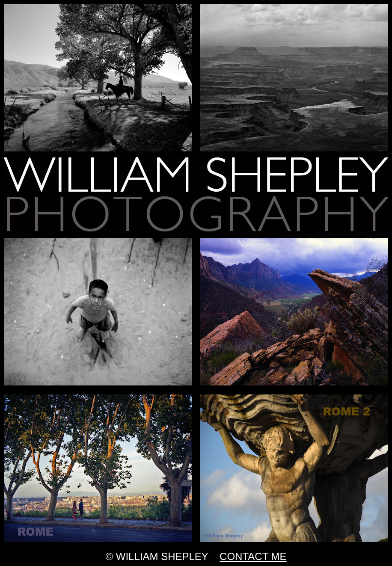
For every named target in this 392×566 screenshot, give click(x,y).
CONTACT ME (253, 556)
